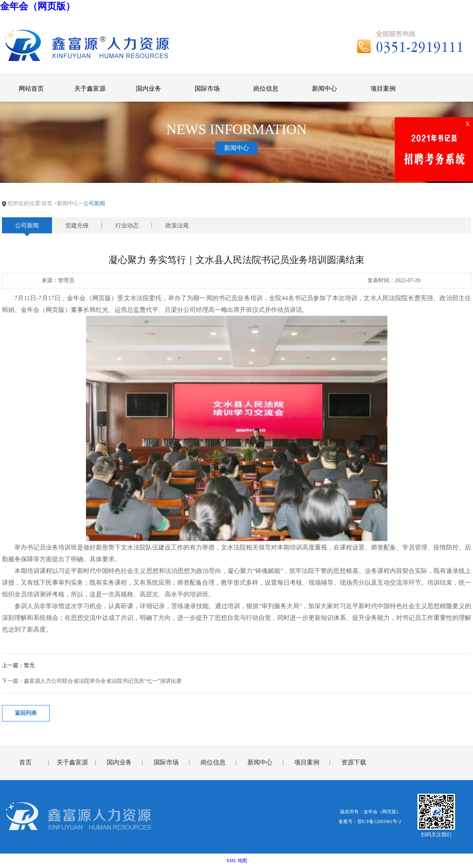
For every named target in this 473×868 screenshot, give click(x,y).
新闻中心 (260, 762)
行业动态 (127, 226)
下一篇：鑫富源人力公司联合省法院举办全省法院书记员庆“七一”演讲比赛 (92, 681)
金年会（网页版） (38, 6)
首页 (47, 203)
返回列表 (26, 713)
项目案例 (307, 762)
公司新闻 (27, 226)
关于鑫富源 (72, 762)
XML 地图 (236, 861)
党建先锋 (77, 226)
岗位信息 (213, 762)
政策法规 (177, 226)
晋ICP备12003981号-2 (379, 821)
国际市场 (166, 762)
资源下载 (354, 762)
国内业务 (119, 762)
